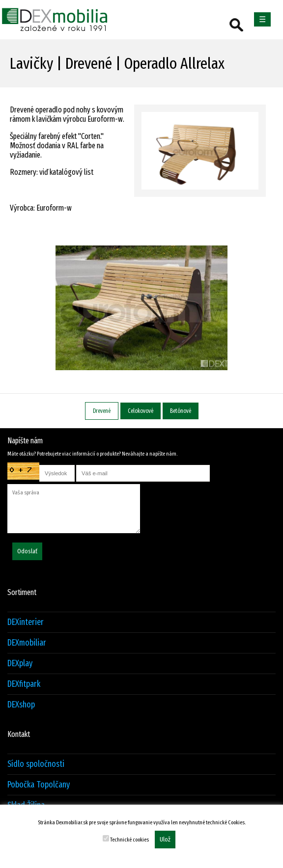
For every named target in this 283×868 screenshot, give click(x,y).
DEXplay (20, 664)
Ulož (165, 840)
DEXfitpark (24, 684)
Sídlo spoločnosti (36, 764)
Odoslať (27, 551)
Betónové (181, 411)
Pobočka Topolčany (39, 785)
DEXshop (21, 705)
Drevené (102, 411)
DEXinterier (26, 622)
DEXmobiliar (27, 643)
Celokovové (141, 411)
